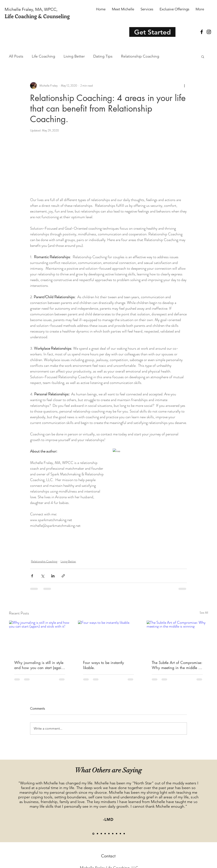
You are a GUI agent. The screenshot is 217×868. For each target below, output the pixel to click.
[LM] (120, 834)
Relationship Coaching (140, 56)
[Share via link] (63, 576)
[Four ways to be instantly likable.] (109, 638)
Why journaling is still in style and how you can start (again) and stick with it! (39, 665)
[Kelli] (117, 834)
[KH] (101, 834)
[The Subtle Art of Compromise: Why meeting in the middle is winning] (177, 638)
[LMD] (93, 834)
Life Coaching (43, 56)
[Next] (194, 801)
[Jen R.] (97, 834)
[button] (203, 57)
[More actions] (184, 86)
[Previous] (23, 801)
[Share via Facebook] (32, 576)
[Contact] (108, 856)
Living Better (74, 56)
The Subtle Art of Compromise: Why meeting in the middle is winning (177, 665)
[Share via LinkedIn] (53, 576)
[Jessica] (109, 834)
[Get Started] (152, 32)
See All (204, 613)
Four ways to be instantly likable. (104, 665)
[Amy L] (113, 834)
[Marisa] (124, 834)
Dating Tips (103, 56)
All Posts (16, 56)
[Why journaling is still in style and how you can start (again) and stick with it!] (40, 638)
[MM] (105, 834)
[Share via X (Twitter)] (42, 576)
